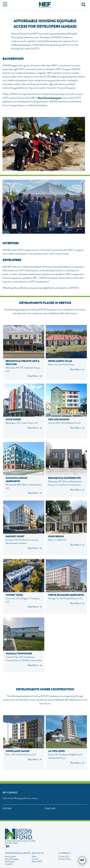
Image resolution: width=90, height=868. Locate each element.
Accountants (11, 856)
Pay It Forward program (49, 98)
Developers (10, 861)
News (34, 856)
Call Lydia (7, 808)
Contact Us (64, 856)
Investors (9, 864)
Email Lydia (50, 808)
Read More (33, 376)
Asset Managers (12, 859)
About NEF (37, 861)
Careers (35, 859)
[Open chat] (82, 860)
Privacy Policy (65, 859)
